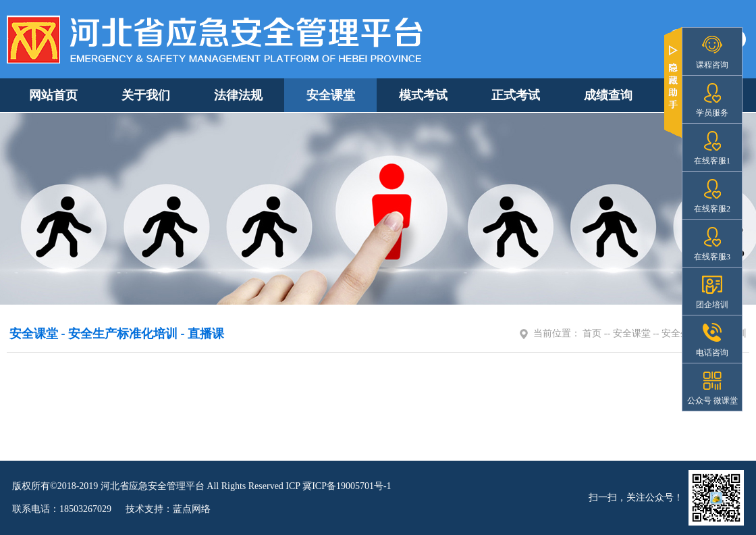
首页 (592, 333)
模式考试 (423, 95)
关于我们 (146, 95)
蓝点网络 (192, 509)
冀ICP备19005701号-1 (347, 486)
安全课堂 (331, 95)
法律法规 (238, 95)
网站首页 (53, 95)
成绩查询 (608, 95)
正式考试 (516, 95)
